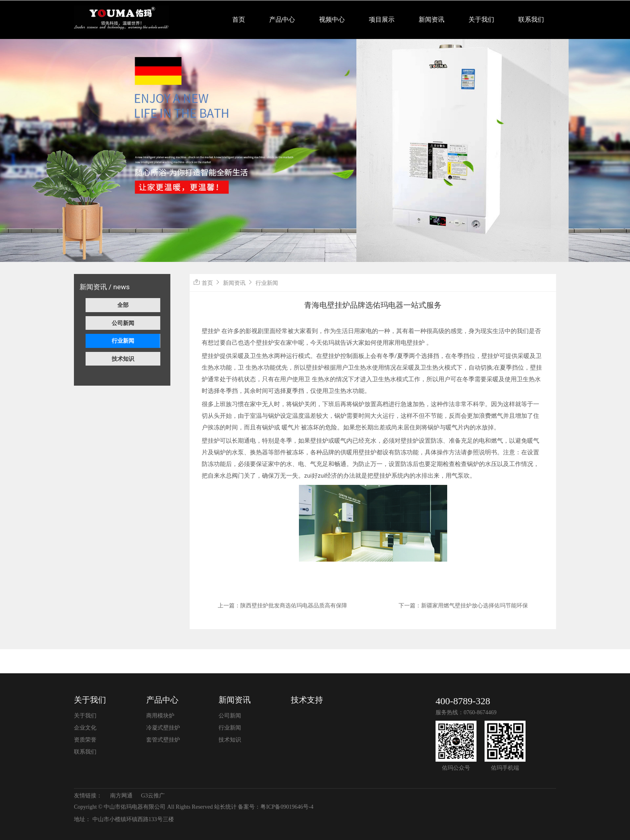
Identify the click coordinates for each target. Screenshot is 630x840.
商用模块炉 (160, 716)
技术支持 (307, 700)
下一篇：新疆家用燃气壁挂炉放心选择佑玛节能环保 (463, 605)
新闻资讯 (432, 19)
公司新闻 (123, 323)
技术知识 (123, 359)
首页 (239, 19)
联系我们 (531, 19)
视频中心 (332, 19)
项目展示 (382, 19)
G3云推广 (153, 796)
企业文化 (85, 728)
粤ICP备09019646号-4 (287, 807)
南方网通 (121, 796)
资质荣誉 (85, 740)
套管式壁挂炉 (163, 740)
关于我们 (481, 19)
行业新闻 (123, 341)
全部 (123, 305)
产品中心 (282, 19)
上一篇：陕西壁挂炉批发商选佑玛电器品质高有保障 (282, 605)
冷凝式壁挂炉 (163, 728)
